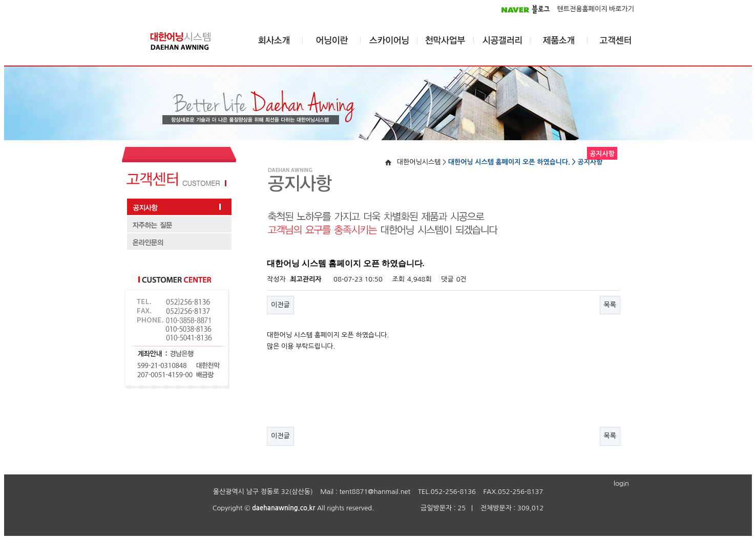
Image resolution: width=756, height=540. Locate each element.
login (621, 483)
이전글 (280, 305)
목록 (610, 305)
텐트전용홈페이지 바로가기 (596, 9)
